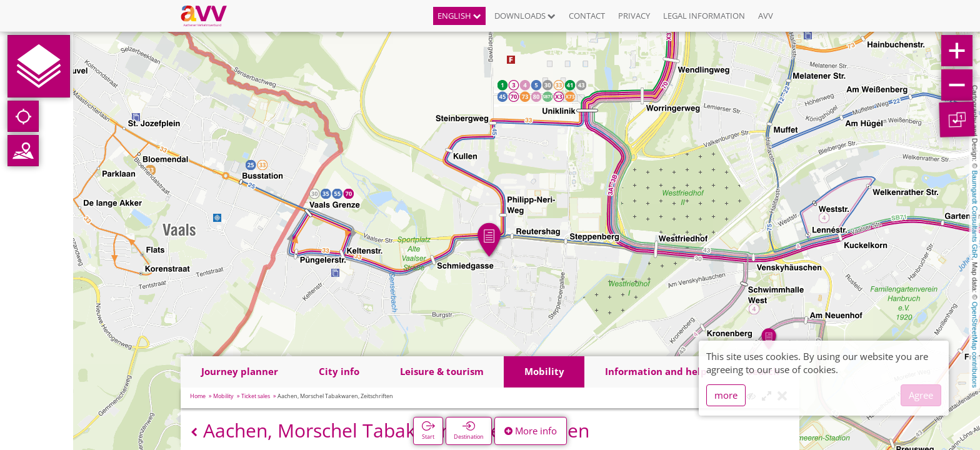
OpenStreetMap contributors (975, 344)
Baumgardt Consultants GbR (975, 215)
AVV (766, 16)
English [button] (459, 16)
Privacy (634, 16)
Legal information (704, 16)
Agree (921, 395)
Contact (587, 16)
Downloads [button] (525, 16)
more (726, 395)
